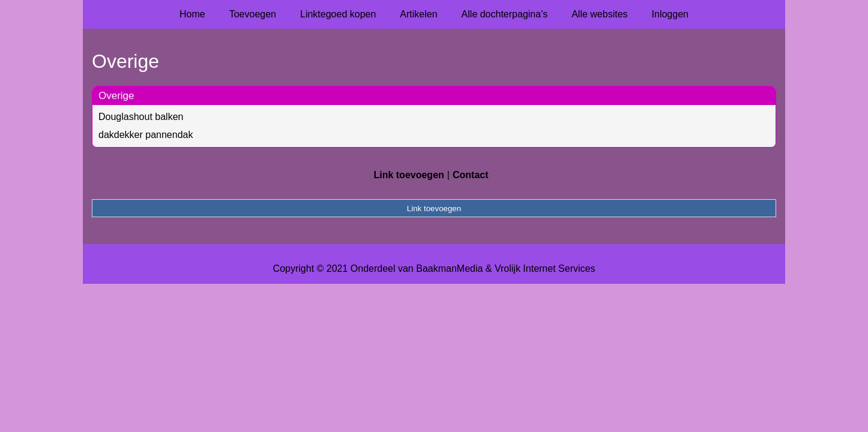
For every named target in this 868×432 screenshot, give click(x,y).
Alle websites (599, 14)
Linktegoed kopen (338, 14)
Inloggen (670, 14)
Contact (471, 175)
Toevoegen (253, 14)
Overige (116, 96)
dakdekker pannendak (146, 135)
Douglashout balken (141, 117)
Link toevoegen (408, 175)
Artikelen (418, 14)
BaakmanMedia (449, 268)
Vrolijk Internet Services (545, 268)
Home (192, 14)
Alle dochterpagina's (505, 14)
